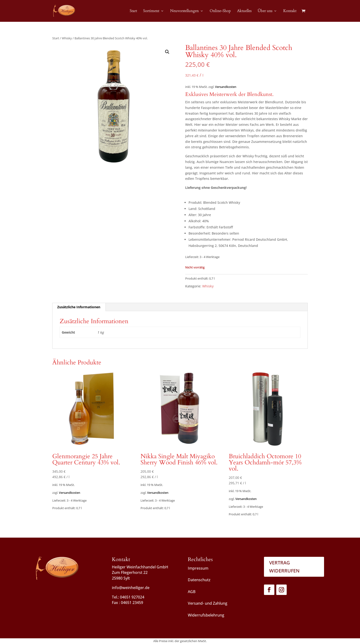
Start (133, 11)
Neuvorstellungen (184, 11)
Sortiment (151, 11)
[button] (167, 52)
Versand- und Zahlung (208, 603)
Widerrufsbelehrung (206, 615)
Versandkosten (226, 87)
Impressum (198, 568)
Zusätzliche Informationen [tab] (79, 307)
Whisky (67, 38)
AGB (192, 592)
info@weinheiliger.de (131, 588)
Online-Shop (220, 11)
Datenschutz (199, 580)
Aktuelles (244, 11)
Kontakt (290, 11)
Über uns (265, 11)
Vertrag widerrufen (284, 567)
